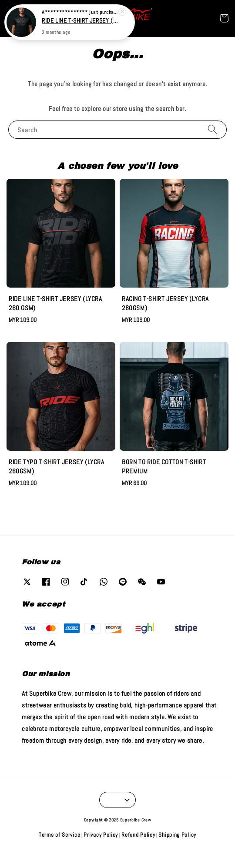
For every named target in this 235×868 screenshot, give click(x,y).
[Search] (212, 129)
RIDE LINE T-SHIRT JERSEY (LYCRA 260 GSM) (80, 19)
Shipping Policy (177, 835)
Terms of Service (59, 835)
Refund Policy (138, 835)
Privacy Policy (101, 835)
